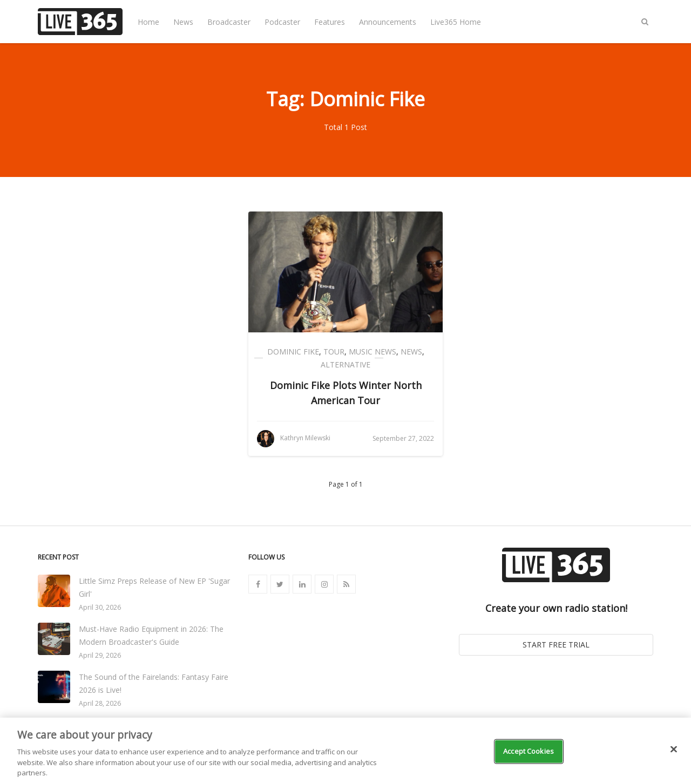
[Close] (674, 749)
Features (330, 22)
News (183, 22)
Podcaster (282, 22)
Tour (334, 352)
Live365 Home (456, 22)
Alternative (345, 364)
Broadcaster (229, 22)
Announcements (388, 22)
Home (148, 22)
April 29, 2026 (100, 655)
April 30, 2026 (100, 607)
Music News (372, 352)
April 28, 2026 (100, 703)
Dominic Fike (293, 352)
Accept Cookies (529, 751)
